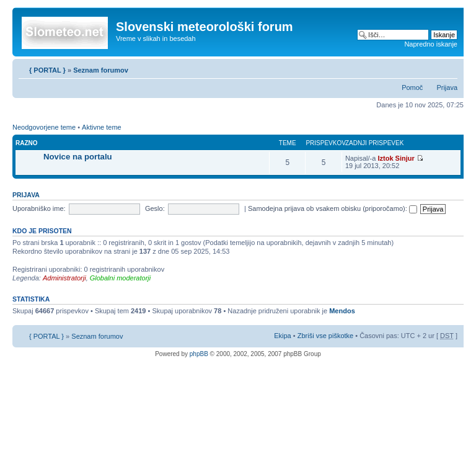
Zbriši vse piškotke (327, 336)
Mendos (342, 311)
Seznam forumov (101, 70)
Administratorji (64, 278)
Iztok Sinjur (396, 158)
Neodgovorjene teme (44, 127)
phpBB (199, 354)
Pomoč (412, 87)
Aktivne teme (102, 127)
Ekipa (283, 336)
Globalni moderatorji (120, 278)
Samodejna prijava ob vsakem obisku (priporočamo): (333, 208)
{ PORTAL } (47, 70)
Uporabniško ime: (39, 208)
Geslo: (155, 208)
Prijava (447, 87)
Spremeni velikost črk (448, 68)
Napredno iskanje (431, 44)
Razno (27, 143)
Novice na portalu (78, 157)
